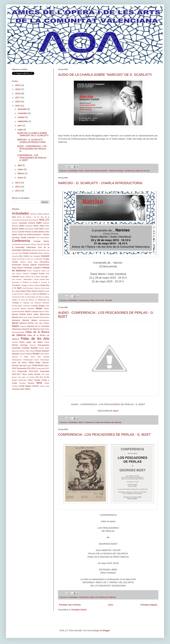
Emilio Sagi (33, 262)
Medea (34, 320)
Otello (42, 329)
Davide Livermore (30, 253)
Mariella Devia (39, 317)
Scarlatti (109, 300)
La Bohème (42, 294)
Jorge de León (40, 288)
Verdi (39, 383)
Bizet (81, 422)
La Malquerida (41, 300)
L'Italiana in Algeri (30, 294)
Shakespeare (17, 360)
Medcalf (26, 320)
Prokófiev (26, 348)
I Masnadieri (27, 279)
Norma (31, 323)
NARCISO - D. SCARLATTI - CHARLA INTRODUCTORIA (100, 183)
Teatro (29, 366)
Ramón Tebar (25, 351)
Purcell (41, 348)
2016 (18, 102)
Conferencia (129, 171)
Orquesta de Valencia (31, 329)
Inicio (111, 605)
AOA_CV (44, 220)
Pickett (47, 342)
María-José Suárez (26, 317)
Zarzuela (16, 389)
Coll (38, 238)
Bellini (22, 226)
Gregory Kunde (38, 274)
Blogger (106, 630)
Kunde (47, 291)
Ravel (33, 351)
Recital (38, 351)
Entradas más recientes (70, 605)
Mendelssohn (44, 320)
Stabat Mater (34, 363)
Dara (40, 250)
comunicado (45, 238)
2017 (18, 97)
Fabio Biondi (17, 268)
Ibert (48, 279)
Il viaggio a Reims (27, 285)
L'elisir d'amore (18, 294)
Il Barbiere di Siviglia (29, 282)
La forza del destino (26, 300)
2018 (18, 93)
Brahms (15, 229)
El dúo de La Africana (34, 259)
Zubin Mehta (25, 389)
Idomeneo (16, 282)
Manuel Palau (44, 312)
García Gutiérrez (23, 274)
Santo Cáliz (36, 357)
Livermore (27, 306)
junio (20, 125)
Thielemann (22, 380)
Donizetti (45, 256)
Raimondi (15, 351)
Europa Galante (30, 265)
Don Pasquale (35, 256)
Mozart (15, 323)
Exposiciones (44, 265)
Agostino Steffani (36, 214)
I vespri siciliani (39, 279)
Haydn (22, 277)
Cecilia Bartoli (38, 232)
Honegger (44, 277)
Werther (36, 386)
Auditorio (46, 223)
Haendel (15, 277)
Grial (47, 274)
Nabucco (23, 323)
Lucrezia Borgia (38, 306)
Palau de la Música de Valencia (108, 422)
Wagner (28, 386)
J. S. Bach (17, 288)
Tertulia (37, 374)
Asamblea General (27, 223)
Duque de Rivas (18, 259)
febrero (21, 173)
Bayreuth (15, 226)
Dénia (40, 253)
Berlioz (36, 226)
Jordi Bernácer (28, 288)
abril (20, 165)
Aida (14, 217)
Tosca (30, 380)
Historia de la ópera (33, 277)
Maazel (23, 309)
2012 (18, 191)
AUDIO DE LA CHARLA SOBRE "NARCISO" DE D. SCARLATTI (105, 75)
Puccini (34, 348)
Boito (47, 226)
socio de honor (19, 363)
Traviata (37, 380)
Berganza (29, 226)
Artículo (15, 223)
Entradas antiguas (149, 605)
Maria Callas (33, 314)
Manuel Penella (19, 314)
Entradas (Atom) (79, 610)
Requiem (45, 351)
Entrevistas (17, 265)
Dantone (35, 250)
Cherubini (31, 238)
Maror (47, 317)
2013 (18, 187)
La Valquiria (25, 303)
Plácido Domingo (20, 345)
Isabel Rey (45, 285)
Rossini (36, 354)
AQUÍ (116, 411)
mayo (20, 129)
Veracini (31, 383)
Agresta (46, 214)
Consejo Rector (41, 241)
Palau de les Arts (142, 171)
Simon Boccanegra (42, 360)
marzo (21, 169)
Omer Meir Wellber (42, 323)
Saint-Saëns (45, 354)
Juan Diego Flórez (23, 291)
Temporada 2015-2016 (28, 371)
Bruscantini (29, 229)
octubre (21, 117)
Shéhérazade (28, 360)
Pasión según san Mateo (31, 342)
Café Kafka (39, 229)
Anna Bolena (34, 220)
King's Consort (38, 291)
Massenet (16, 320)
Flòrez (29, 271)
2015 (18, 106)
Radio (47, 348)
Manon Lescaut (32, 312)
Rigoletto (16, 354)
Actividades (73, 171)
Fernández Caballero (32, 268)
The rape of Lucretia (26, 377)
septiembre (23, 121)
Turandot (22, 383)
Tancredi (23, 366)
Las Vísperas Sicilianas (40, 303)
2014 (18, 183)
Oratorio (23, 326)
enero (21, 178)
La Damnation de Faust (34, 297)
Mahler (39, 308)
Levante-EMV (17, 306)
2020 (18, 85)
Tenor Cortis (28, 374)
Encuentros (44, 262)
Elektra (23, 262)
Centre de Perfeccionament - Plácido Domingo (104, 171)
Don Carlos (24, 256)
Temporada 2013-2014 (26, 368)
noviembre (23, 113)
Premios (33, 345)
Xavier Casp (45, 386)
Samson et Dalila (20, 357)
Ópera (15, 326)
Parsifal (15, 342)
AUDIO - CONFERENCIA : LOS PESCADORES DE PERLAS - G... (32, 149)
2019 (18, 89)
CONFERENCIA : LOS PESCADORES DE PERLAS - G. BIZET (104, 435)
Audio (81, 171)
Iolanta (37, 285)
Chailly (23, 238)
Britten (22, 229)
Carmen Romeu (25, 232)
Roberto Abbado (26, 354)
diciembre (22, 109)
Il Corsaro (43, 282)
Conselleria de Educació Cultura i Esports (27, 244)
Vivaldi (21, 386)
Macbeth (31, 309)
